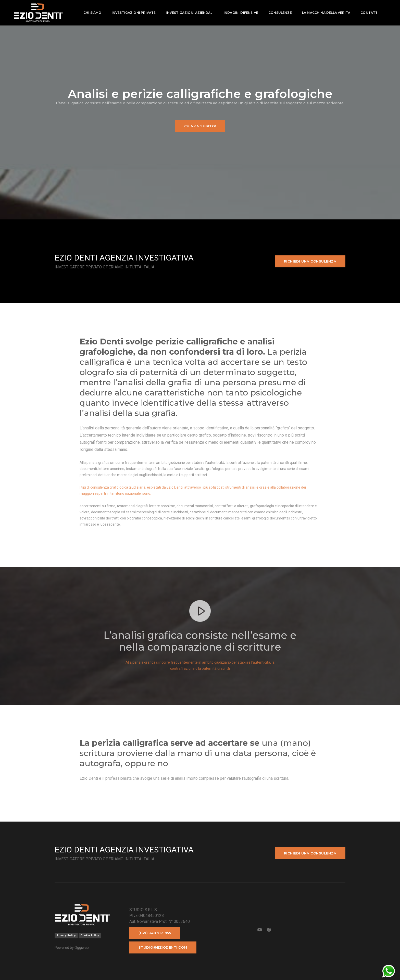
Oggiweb (82, 948)
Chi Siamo (92, 12)
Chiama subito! (200, 126)
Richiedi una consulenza (310, 261)
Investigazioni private (133, 12)
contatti (369, 12)
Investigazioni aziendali (189, 12)
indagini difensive (240, 12)
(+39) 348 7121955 (155, 933)
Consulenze (280, 12)
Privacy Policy (66, 935)
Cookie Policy (90, 935)
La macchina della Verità (326, 12)
